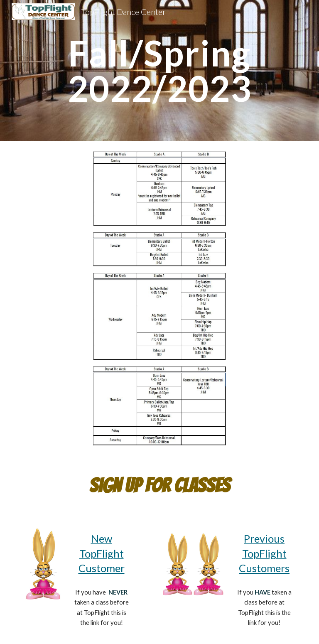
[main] (159, 71)
